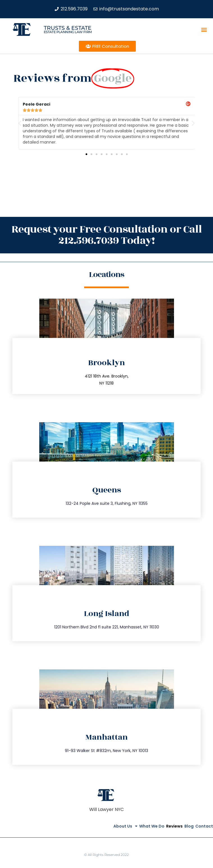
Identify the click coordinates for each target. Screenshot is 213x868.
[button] (204, 30)
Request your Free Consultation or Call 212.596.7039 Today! (107, 235)
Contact (204, 826)
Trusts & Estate (68, 28)
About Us (125, 826)
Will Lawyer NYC (106, 809)
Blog (189, 826)
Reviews (174, 826)
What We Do (152, 826)
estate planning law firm (68, 32)
